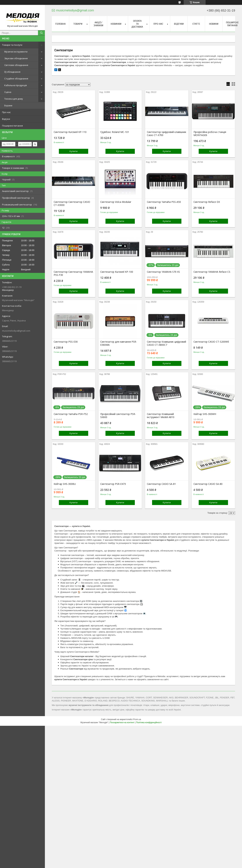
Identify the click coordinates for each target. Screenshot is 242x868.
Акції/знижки (98, 24)
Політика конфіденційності (149, 722)
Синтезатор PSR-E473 (113, 484)
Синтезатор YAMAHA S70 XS (163, 272)
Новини (214, 24)
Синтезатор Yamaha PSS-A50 (164, 202)
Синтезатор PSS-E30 (66, 342)
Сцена (8, 92)
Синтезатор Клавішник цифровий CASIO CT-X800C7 (166, 343)
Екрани (8, 105)
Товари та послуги (12, 45)
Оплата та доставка (137, 24)
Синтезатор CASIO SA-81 (161, 484)
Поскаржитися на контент (122, 722)
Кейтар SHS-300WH (205, 414)
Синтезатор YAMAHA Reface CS (212, 272)
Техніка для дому (14, 99)
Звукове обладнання (16, 58)
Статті (196, 24)
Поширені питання (12, 126)
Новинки (116, 24)
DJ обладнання (12, 72)
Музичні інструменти (16, 52)
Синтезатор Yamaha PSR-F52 (71, 414)
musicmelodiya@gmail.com (16, 331)
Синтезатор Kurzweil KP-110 (70, 132)
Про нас (6, 112)
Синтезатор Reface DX (207, 202)
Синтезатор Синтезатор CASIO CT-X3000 (72, 203)
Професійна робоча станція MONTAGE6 (210, 134)
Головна (60, 24)
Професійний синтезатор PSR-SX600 (118, 416)
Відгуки (6, 119)
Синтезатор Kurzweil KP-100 (117, 272)
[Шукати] (41, 33)
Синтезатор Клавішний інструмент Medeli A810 (161, 416)
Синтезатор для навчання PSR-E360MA (119, 343)
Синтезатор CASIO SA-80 (208, 484)
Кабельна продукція (16, 85)
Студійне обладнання (16, 79)
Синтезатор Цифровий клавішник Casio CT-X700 (167, 134)
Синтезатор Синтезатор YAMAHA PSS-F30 (73, 273)
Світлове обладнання (16, 65)
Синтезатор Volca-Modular (116, 202)
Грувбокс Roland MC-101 (115, 132)
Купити (74, 151)
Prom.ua (137, 719)
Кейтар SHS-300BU (65, 484)
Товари (78, 24)
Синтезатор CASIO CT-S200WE (211, 342)
